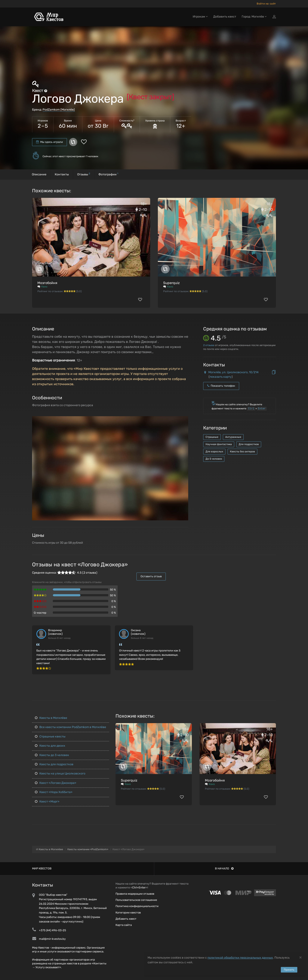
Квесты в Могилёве (51, 718)
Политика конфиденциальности (137, 906)
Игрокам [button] (200, 17)
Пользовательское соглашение (136, 900)
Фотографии (108, 174)
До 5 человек (214, 459)
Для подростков (249, 444)
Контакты (62, 174)
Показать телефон (221, 386)
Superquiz (171, 283)
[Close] (301, 957)
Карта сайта (124, 925)
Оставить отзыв (151, 576)
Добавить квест (225, 17)
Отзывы (84, 174)
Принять (289, 970)
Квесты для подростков (54, 764)
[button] (184, 420)
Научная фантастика (219, 444)
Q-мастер (40, 613)
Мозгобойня (47, 283)
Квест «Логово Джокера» (56, 783)
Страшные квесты (50, 736)
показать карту (221, 377)
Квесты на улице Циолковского (60, 773)
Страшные (212, 437)
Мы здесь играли (50, 142)
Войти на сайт (266, 4)
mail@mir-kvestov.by (52, 939)
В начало (224, 868)
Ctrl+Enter (139, 887)
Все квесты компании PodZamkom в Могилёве (70, 727)
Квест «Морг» (47, 802)
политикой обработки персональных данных (240, 958)
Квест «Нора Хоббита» (54, 792)
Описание (39, 174)
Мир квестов (42, 868)
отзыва (209, 345)
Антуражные (233, 437)
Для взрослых (214, 452)
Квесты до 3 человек (52, 755)
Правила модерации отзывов (135, 894)
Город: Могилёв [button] (254, 17)
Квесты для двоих (50, 746)
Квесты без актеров (242, 452)
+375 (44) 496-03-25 (53, 930)
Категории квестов (128, 913)
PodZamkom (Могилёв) (59, 110)
